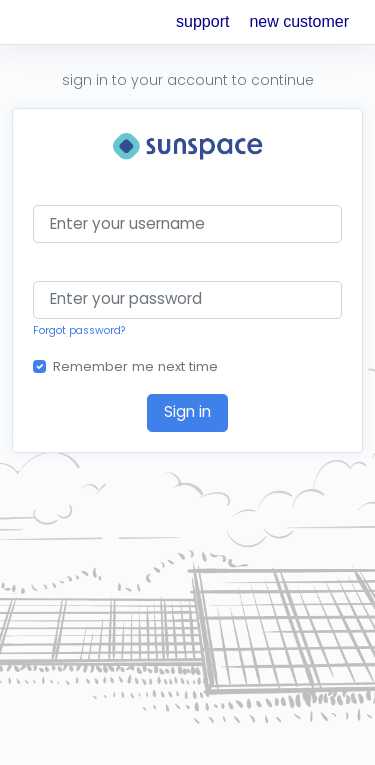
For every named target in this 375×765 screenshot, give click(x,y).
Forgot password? (79, 330)
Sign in (187, 411)
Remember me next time (135, 366)
